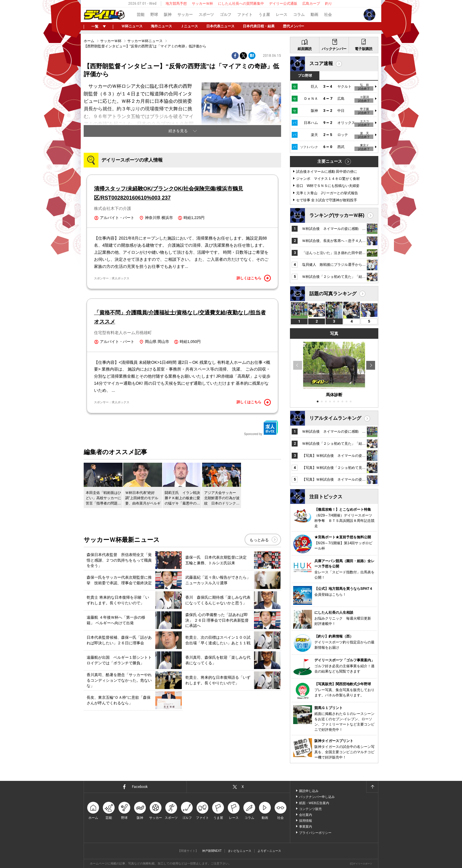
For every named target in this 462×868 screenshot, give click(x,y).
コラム (299, 15)
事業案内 (306, 826)
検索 (369, 15)
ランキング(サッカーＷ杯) (337, 215)
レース (282, 15)
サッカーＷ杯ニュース (145, 41)
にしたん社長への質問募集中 (241, 4)
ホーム (89, 41)
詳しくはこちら (254, 278)
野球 (154, 15)
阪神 (168, 15)
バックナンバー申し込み (317, 797)
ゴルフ (226, 15)
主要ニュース (330, 161)
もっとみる (259, 540)
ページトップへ (372, 787)
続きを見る (178, 131)
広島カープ (311, 4)
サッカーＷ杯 (202, 4)
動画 (314, 15)
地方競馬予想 (176, 4)
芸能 (141, 15)
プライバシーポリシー (315, 833)
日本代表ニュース (220, 26)
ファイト (245, 15)
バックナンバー (334, 49)
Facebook (140, 787)
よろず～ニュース (269, 851)
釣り (329, 4)
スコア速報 (321, 63)
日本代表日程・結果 (259, 26)
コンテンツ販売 (310, 809)
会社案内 (306, 815)
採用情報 (306, 821)
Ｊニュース (189, 26)
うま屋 (264, 15)
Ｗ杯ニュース (132, 26)
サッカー (185, 15)
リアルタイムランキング (335, 418)
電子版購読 (364, 49)
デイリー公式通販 (283, 4)
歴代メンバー (293, 26)
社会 (328, 15)
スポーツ (206, 15)
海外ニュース (161, 26)
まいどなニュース (240, 851)
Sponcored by (261, 428)
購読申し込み (309, 791)
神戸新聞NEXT (212, 851)
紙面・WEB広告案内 (314, 803)
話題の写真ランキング (333, 294)
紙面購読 (305, 49)
